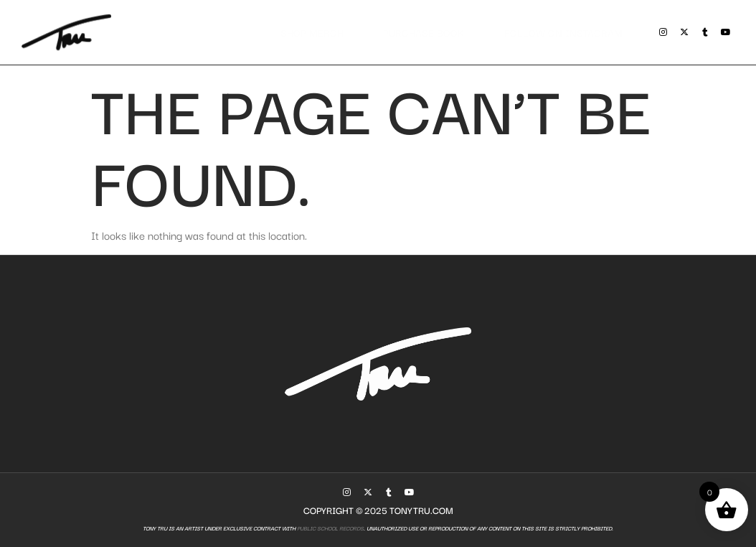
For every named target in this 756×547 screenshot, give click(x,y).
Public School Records (330, 528)
